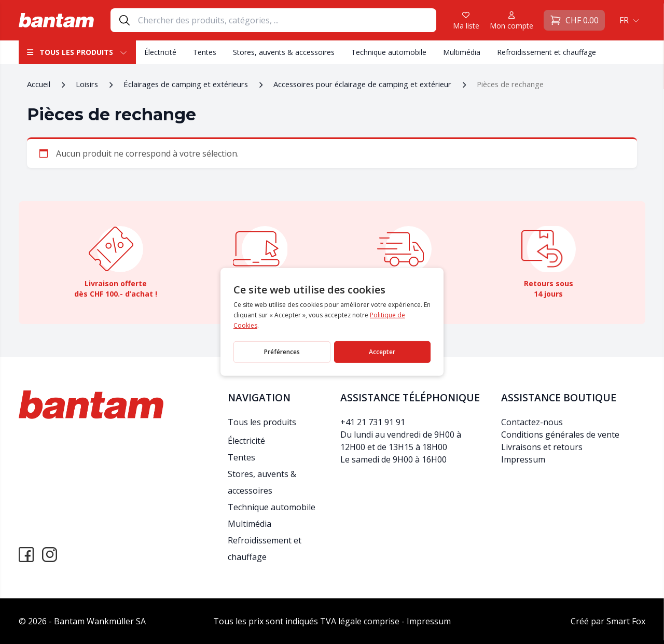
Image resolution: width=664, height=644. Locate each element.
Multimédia (462, 52)
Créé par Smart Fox (608, 621)
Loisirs (87, 84)
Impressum (523, 459)
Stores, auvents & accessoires (284, 52)
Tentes (205, 52)
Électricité (160, 52)
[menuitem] (628, 20)
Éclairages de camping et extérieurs (186, 84)
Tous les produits (77, 52)
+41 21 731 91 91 (373, 422)
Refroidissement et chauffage (547, 52)
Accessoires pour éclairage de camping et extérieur (362, 84)
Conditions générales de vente (560, 435)
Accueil (39, 84)
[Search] (287, 20)
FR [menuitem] (624, 20)
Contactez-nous (532, 422)
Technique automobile (389, 52)
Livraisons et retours (542, 447)
